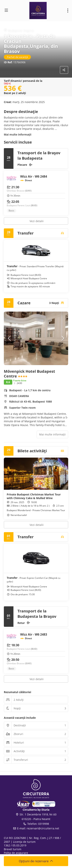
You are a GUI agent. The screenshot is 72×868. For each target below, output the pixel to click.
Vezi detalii (37, 221)
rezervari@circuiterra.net (43, 828)
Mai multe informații (18, 134)
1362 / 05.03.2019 (15, 845)
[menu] (68, 11)
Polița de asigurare (16, 853)
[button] (10, 338)
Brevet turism (13, 849)
